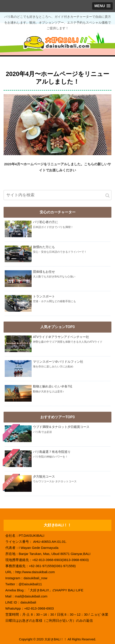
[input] (57, 195)
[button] (107, 196)
